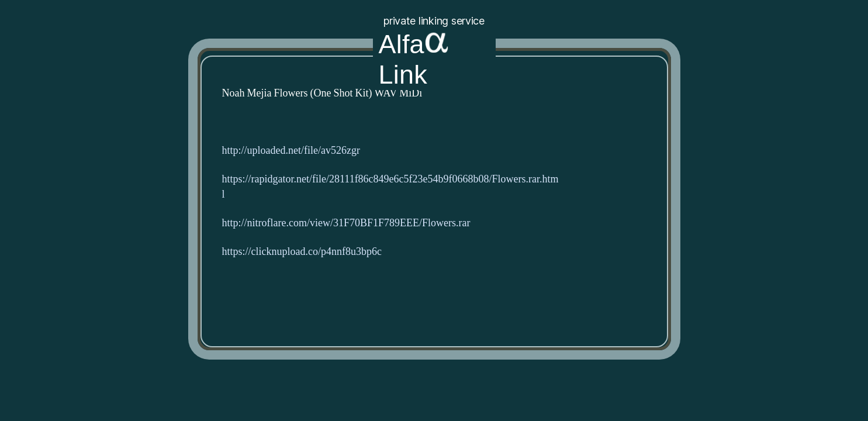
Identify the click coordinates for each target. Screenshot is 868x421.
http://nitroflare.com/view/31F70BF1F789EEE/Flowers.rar (346, 223)
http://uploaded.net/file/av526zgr (291, 151)
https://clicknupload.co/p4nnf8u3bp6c (302, 252)
